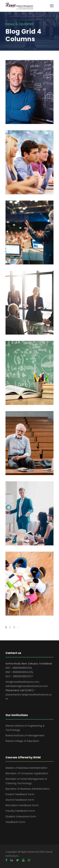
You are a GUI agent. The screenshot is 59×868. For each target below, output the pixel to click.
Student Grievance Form (21, 816)
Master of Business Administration (26, 768)
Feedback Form (15, 822)
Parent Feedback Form (20, 794)
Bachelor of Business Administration (28, 789)
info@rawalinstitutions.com (22, 682)
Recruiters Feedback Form (22, 805)
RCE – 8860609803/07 (19, 676)
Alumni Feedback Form (20, 800)
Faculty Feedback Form (20, 811)
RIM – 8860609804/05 (19, 672)
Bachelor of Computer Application (27, 773)
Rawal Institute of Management (25, 735)
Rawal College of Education (22, 741)
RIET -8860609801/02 (19, 668)
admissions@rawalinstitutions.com (27, 686)
